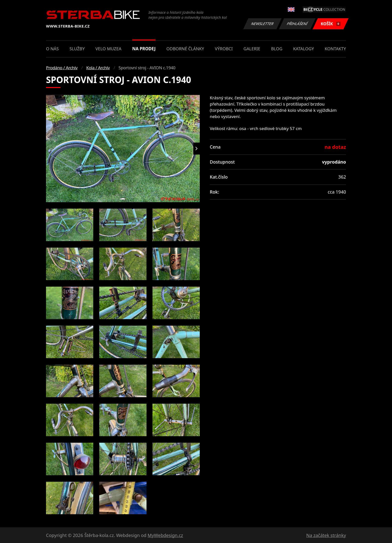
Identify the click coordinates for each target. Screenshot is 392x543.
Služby (77, 49)
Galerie (252, 49)
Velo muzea (108, 49)
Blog (277, 49)
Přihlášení (297, 24)
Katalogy (304, 49)
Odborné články (185, 49)
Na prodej (144, 49)
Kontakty (335, 49)
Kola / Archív (98, 68)
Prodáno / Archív (62, 68)
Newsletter (262, 24)
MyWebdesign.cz (165, 535)
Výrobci (224, 49)
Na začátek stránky (326, 535)
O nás (52, 49)
